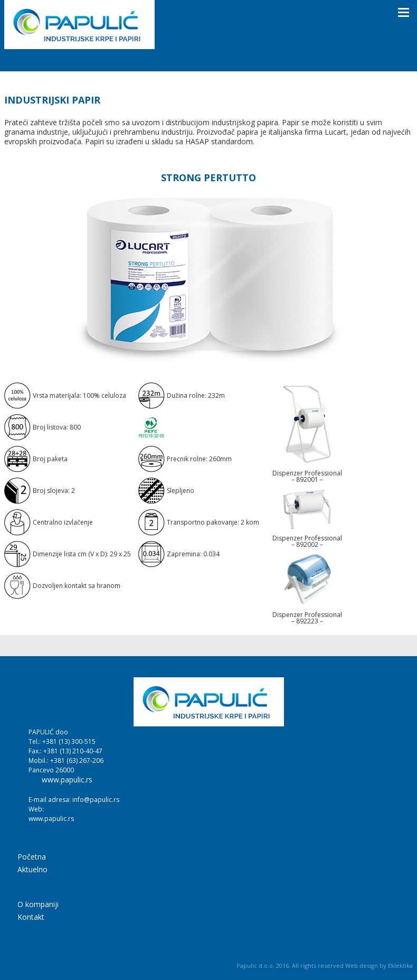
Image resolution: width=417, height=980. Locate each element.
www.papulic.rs (67, 780)
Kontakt (31, 918)
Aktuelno (32, 870)
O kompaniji (38, 905)
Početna (32, 857)
